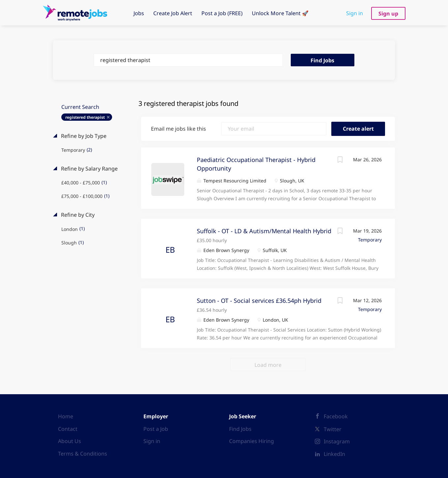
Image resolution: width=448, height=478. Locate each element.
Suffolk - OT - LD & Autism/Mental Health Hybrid (264, 231)
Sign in (355, 13)
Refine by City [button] (77, 215)
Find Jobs (322, 60)
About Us (70, 441)
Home (66, 416)
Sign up (388, 14)
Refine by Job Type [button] (83, 136)
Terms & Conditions (83, 454)
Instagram (337, 441)
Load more (268, 365)
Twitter (333, 429)
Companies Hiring (252, 441)
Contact (68, 429)
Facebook (336, 416)
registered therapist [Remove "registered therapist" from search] (85, 117)
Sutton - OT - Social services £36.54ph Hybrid (259, 301)
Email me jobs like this (179, 129)
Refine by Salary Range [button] (89, 169)
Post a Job (156, 429)
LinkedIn (334, 454)
